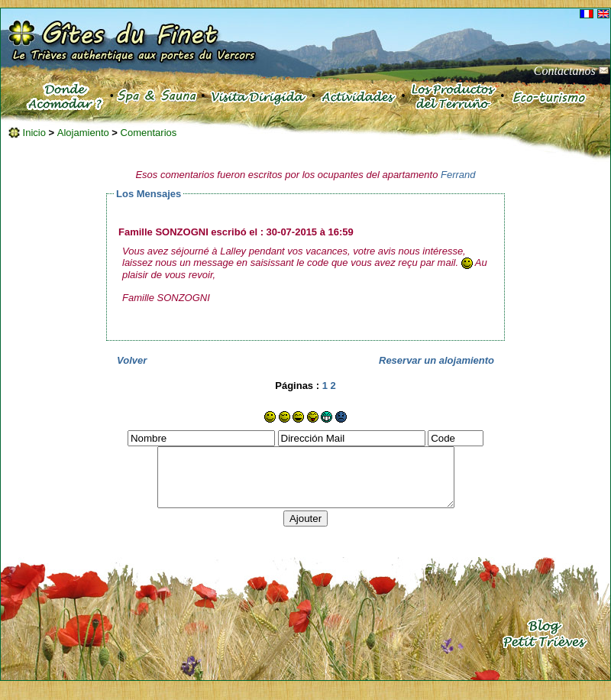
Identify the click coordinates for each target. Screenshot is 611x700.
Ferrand (458, 175)
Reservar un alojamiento (436, 360)
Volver (132, 360)
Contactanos (571, 71)
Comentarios (149, 133)
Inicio (27, 133)
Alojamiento (85, 133)
